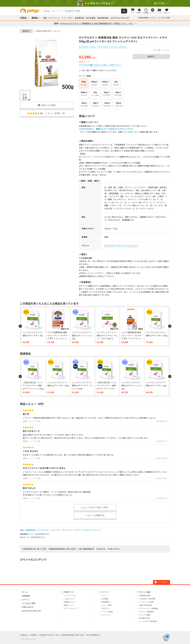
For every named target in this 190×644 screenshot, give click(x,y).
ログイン (154, 18)
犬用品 (23, 18)
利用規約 (34, 635)
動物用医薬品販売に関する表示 (63, 549)
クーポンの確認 (107, 612)
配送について (69, 605)
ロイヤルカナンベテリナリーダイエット (121, 246)
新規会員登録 (144, 18)
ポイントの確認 (145, 615)
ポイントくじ (106, 615)
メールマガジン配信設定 (148, 621)
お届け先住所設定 (146, 605)
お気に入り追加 (47, 105)
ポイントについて (70, 608)
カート (104, 596)
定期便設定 (106, 602)
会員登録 (26, 596)
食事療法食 (79, 18)
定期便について (70, 602)
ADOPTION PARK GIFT (120, 18)
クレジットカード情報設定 (149, 608)
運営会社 (24, 635)
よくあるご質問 (164, 18)
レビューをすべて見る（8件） (95, 507)
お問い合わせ (114, 549)
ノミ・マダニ (67, 18)
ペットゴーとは (70, 596)
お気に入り (106, 608)
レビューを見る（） (47, 113)
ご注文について (70, 599)
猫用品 (35, 18)
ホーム (25, 592)
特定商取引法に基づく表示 (35, 549)
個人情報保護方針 (87, 549)
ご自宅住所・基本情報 (147, 599)
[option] (95, 3)
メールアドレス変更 (146, 602)
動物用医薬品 (103, 18)
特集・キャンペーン (51, 18)
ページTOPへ (162, 582)
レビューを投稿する (95, 515)
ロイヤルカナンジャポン (88, 47)
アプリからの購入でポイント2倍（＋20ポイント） (100, 65)
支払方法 (102, 549)
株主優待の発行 (145, 618)
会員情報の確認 (145, 596)
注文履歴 (105, 599)
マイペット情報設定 (146, 612)
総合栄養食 (91, 18)
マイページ (105, 592)
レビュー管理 (106, 605)
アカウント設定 (144, 592)
